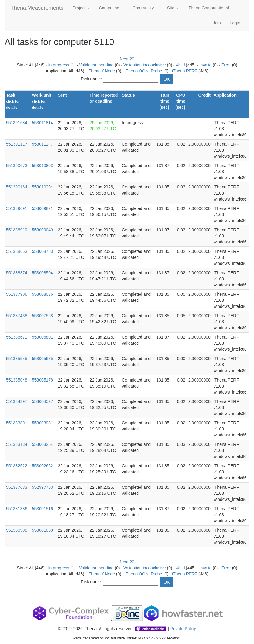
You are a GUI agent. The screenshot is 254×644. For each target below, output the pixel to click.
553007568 (43, 316)
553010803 (43, 166)
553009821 (43, 208)
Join (217, 23)
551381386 (17, 509)
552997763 (43, 487)
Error (226, 65)
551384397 (17, 401)
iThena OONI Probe (144, 71)
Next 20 (127, 59)
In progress (59, 65)
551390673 (17, 166)
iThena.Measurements (36, 8)
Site (173, 8)
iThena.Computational (208, 8)
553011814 (43, 123)
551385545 (17, 359)
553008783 (43, 251)
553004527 (43, 401)
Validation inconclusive (145, 65)
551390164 (17, 187)
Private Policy (183, 629)
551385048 (17, 380)
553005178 (43, 380)
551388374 (17, 273)
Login (235, 23)
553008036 (43, 294)
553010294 (43, 187)
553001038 (43, 530)
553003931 (43, 423)
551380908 (17, 530)
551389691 (17, 208)
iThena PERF (185, 71)
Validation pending (96, 65)
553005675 (43, 359)
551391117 (17, 144)
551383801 (17, 423)
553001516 (43, 509)
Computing (111, 8)
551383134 (17, 444)
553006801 (43, 337)
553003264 (43, 444)
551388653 (17, 251)
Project (81, 8)
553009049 (43, 230)
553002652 (43, 466)
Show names (17, 114)
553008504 (43, 273)
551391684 (17, 123)
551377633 (17, 487)
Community (145, 8)
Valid (180, 65)
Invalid (205, 65)
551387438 (17, 316)
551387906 (17, 294)
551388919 (17, 230)
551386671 (17, 337)
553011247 (43, 144)
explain (96, 108)
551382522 (17, 466)
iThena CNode (101, 71)
